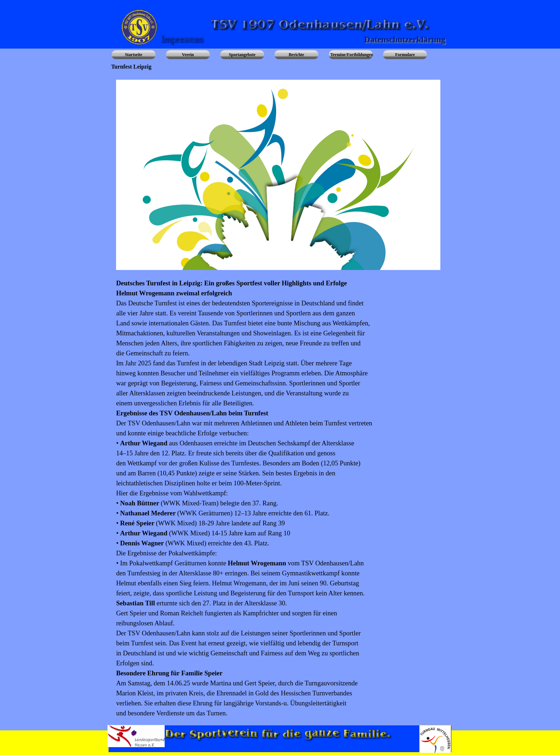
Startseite (134, 55)
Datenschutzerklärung (404, 39)
